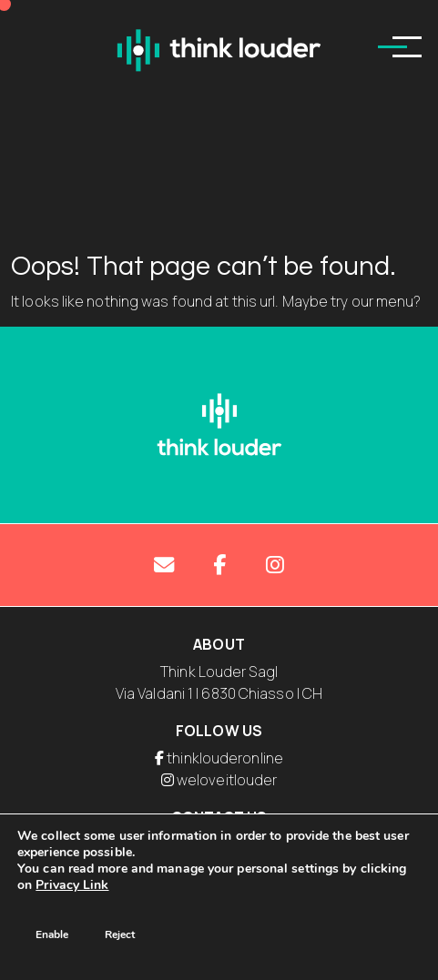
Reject (120, 935)
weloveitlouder (227, 780)
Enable (52, 935)
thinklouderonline (225, 758)
